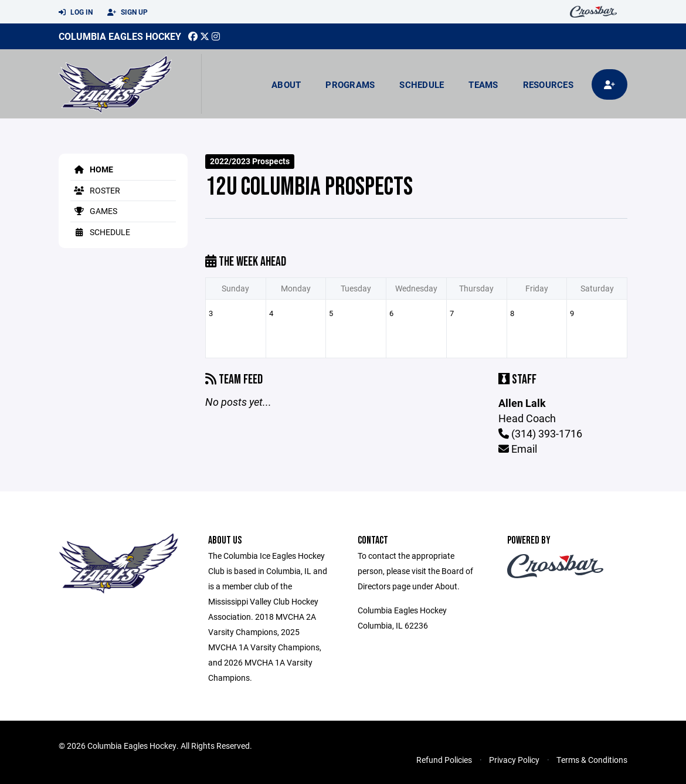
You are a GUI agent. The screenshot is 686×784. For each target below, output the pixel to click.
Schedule (422, 84)
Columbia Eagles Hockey (120, 36)
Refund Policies (444, 760)
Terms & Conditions (592, 760)
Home (92, 169)
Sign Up (128, 12)
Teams (483, 84)
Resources (548, 84)
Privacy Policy (514, 760)
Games (94, 211)
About (286, 84)
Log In (76, 12)
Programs (350, 84)
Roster (95, 190)
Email (518, 449)
